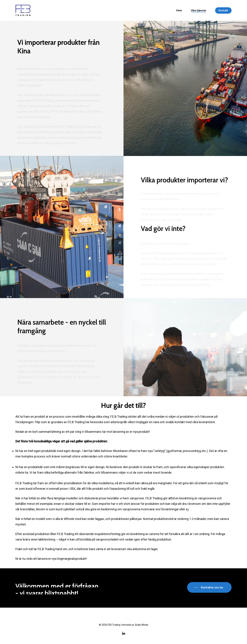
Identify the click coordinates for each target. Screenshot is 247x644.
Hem (179, 10)
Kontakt (223, 10)
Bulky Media (142, 625)
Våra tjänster (199, 10)
